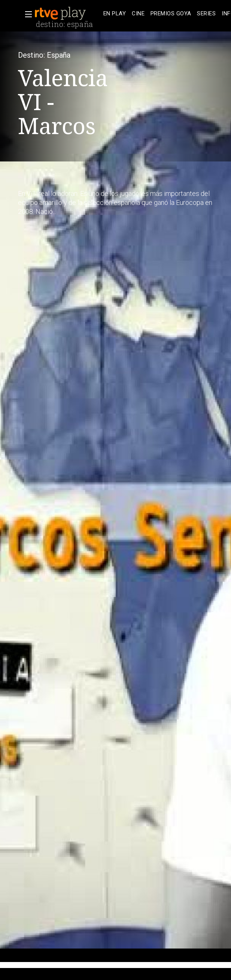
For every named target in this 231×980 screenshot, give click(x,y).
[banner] (67, 13)
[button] (26, 14)
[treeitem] (115, 14)
